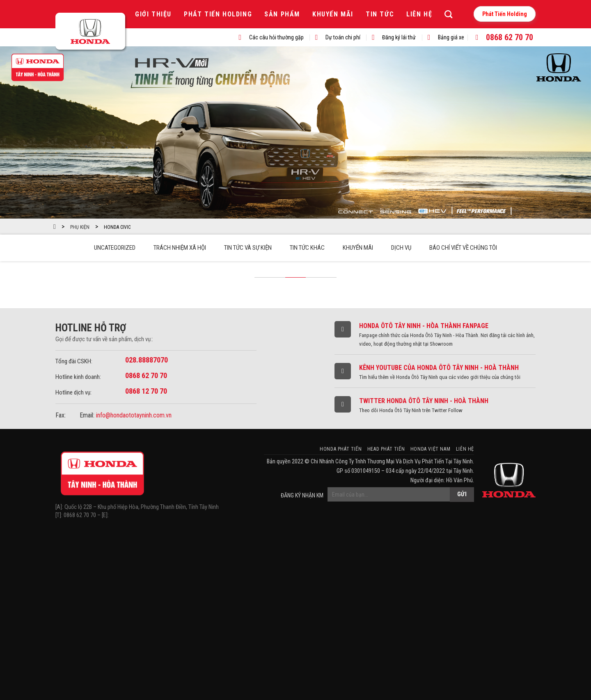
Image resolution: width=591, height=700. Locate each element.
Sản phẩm (282, 14)
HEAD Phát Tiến (386, 449)
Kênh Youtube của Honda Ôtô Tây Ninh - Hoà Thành (439, 368)
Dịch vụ (401, 248)
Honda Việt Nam (431, 449)
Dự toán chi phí (343, 37)
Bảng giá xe (451, 37)
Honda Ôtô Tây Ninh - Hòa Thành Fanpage (424, 326)
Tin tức (380, 14)
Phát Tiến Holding (218, 14)
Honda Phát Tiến (341, 449)
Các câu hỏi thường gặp (276, 37)
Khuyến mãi (333, 14)
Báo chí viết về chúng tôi (463, 248)
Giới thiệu (153, 14)
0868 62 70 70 (510, 37)
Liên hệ (419, 14)
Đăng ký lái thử (399, 37)
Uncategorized (115, 248)
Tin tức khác (307, 248)
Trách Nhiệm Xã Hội (180, 248)
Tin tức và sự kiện (248, 248)
